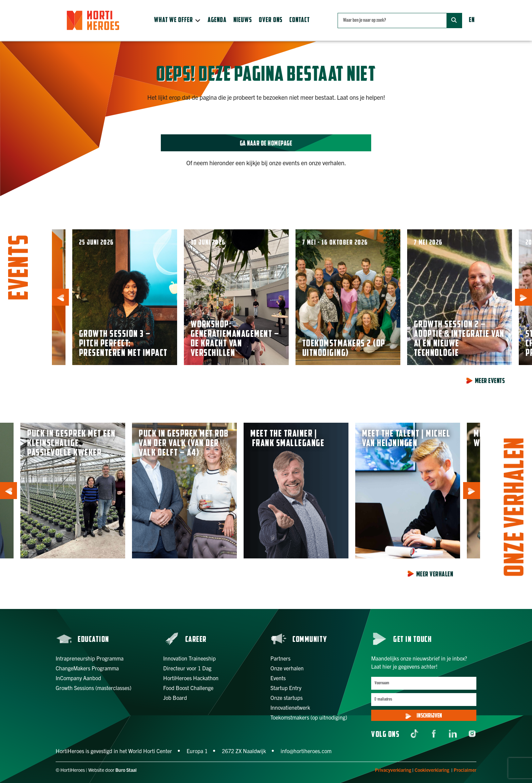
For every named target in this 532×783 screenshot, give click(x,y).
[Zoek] (454, 21)
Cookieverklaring (432, 770)
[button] (177, 20)
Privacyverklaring (393, 770)
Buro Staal (126, 770)
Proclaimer (465, 770)
